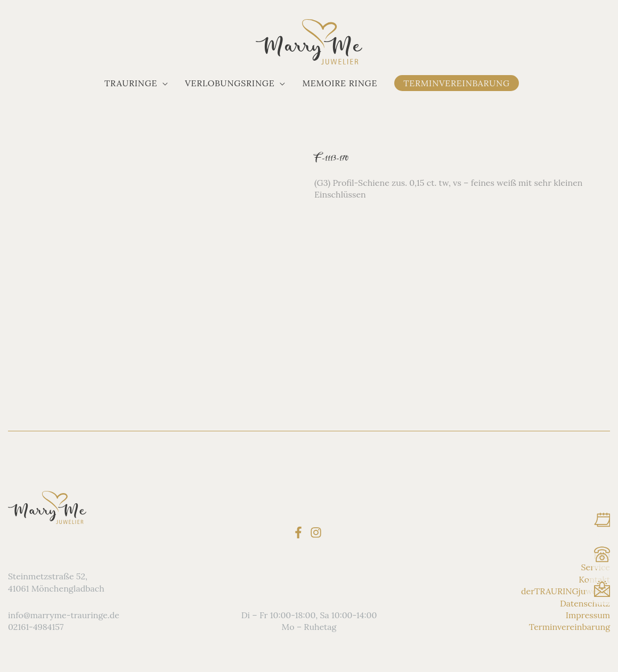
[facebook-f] (300, 532)
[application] (162, 83)
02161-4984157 (36, 627)
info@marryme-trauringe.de (64, 615)
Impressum (588, 615)
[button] (136, 83)
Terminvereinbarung (570, 627)
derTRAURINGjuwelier (566, 591)
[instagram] (318, 532)
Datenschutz (585, 603)
